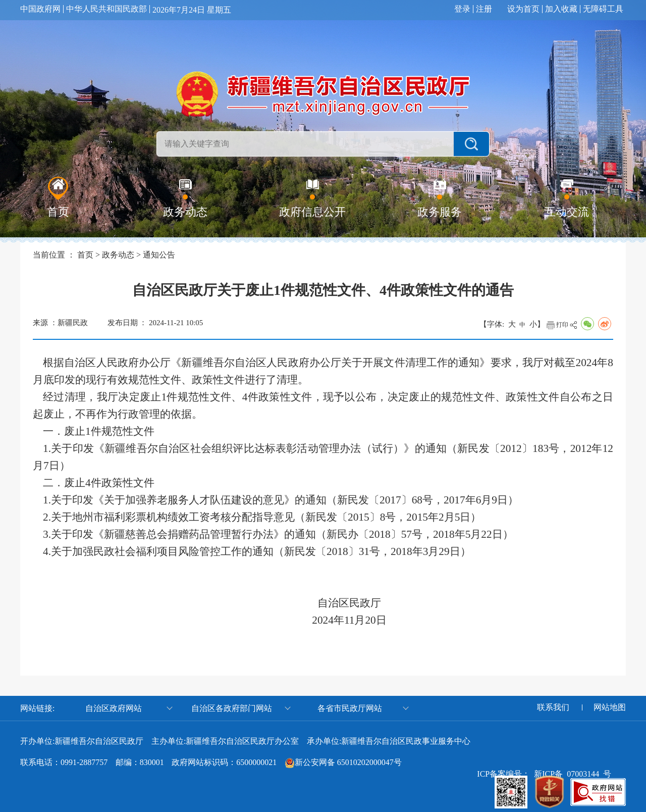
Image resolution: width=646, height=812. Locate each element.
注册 (484, 9)
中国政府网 (40, 9)
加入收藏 (561, 9)
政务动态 (118, 255)
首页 (85, 255)
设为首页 (523, 9)
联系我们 (553, 707)
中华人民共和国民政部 (106, 9)
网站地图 (610, 707)
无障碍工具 (603, 9)
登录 (462, 9)
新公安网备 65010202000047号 (348, 762)
